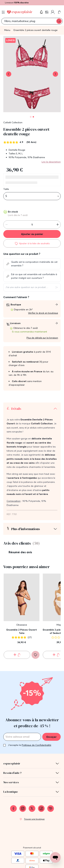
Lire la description (51, 162)
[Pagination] (31, 117)
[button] (41, 12)
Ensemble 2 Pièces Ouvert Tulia (22, 598)
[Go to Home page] (20, 12)
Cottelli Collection (13, 122)
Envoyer (51, 704)
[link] (47, 12)
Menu (7, 30)
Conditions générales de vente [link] (32, 854)
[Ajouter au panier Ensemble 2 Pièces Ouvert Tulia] (17, 622)
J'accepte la (30, 712)
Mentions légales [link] (32, 848)
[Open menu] (3, 12)
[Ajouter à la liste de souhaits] (32, 243)
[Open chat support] (55, 857)
